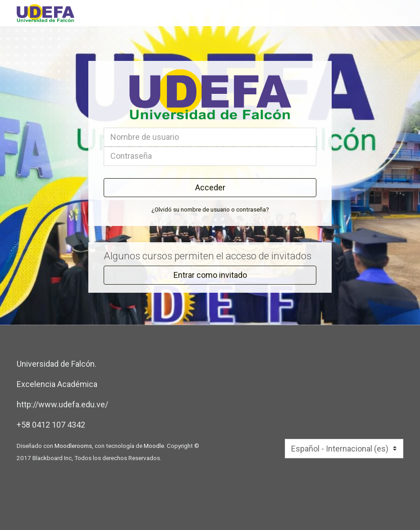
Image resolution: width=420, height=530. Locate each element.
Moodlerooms (73, 446)
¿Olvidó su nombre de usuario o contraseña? (210, 209)
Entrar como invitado (210, 275)
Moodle (154, 446)
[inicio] (117, 13)
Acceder (210, 187)
